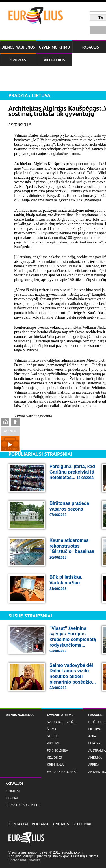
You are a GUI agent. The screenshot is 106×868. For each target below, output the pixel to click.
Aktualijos (54, 60)
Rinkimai (13, 791)
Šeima (52, 729)
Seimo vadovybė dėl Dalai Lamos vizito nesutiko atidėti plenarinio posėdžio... (73, 676)
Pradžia (18, 95)
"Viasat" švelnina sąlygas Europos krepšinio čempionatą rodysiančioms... (73, 639)
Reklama (40, 824)
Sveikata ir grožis (62, 722)
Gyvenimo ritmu (54, 47)
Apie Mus (61, 824)
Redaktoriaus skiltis (23, 805)
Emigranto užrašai (63, 772)
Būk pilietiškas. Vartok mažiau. (66, 583)
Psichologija (58, 750)
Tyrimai (12, 798)
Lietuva (41, 95)
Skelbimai (82, 824)
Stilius (53, 736)
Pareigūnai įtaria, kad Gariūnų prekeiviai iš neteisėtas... (72, 472)
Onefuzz (34, 860)
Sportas (18, 60)
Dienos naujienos (18, 47)
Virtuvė (53, 743)
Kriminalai (56, 764)
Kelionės (54, 757)
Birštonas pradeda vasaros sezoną (69, 509)
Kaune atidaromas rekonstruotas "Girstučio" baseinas (72, 549)
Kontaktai (18, 824)
